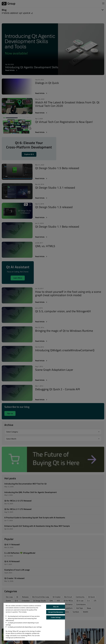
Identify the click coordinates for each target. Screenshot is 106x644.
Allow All (56, 607)
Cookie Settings (56, 617)
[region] (34, 622)
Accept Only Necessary (56, 612)
